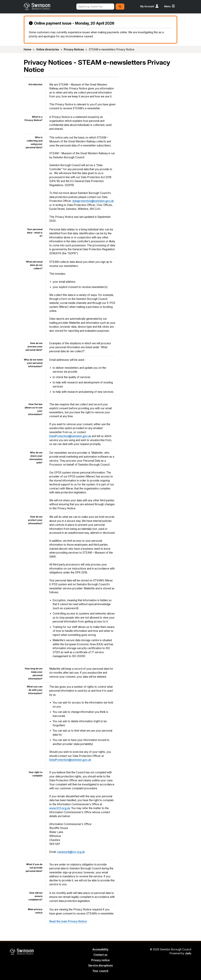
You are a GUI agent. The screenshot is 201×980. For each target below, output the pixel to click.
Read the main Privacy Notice (68, 921)
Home (27, 50)
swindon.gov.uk (48, 6)
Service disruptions (100, 966)
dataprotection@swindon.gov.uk (93, 201)
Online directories (48, 50)
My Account (147, 6)
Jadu (188, 953)
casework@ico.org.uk (71, 852)
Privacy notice (100, 960)
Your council (100, 971)
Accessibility (100, 949)
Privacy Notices (74, 50)
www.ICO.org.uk (60, 808)
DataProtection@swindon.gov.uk (70, 436)
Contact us (100, 955)
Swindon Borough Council (22, 952)
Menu (167, 6)
